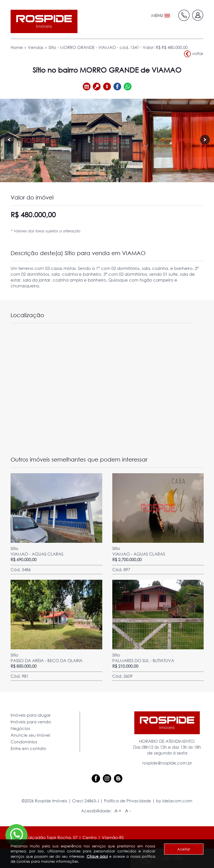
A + (118, 811)
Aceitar (184, 849)
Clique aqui (97, 856)
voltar (194, 54)
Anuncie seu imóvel (30, 735)
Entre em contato (28, 748)
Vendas (36, 47)
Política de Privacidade (127, 801)
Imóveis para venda (31, 722)
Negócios (20, 728)
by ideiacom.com (174, 801)
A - (128, 811)
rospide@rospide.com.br (167, 763)
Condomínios (24, 742)
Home (17, 47)
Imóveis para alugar (31, 715)
